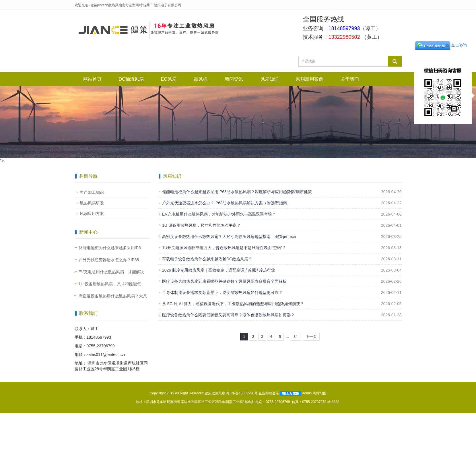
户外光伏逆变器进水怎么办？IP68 (109, 260)
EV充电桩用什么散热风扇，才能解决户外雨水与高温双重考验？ (219, 214)
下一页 (311, 337)
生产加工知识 (92, 192)
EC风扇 (169, 79)
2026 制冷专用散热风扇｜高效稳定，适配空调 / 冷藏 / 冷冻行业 (219, 270)
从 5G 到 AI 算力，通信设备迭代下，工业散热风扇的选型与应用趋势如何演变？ (233, 304)
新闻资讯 (234, 79)
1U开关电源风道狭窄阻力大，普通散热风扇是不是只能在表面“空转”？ (224, 248)
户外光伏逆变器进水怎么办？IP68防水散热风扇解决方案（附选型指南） (227, 203)
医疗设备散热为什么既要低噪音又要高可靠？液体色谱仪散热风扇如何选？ (228, 315)
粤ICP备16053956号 (242, 393)
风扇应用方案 (92, 214)
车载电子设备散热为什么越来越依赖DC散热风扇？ (207, 259)
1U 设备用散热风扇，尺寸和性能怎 (110, 284)
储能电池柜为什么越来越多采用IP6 (110, 248)
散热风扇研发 (92, 203)
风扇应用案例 (310, 79)
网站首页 (92, 79)
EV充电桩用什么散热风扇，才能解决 (111, 272)
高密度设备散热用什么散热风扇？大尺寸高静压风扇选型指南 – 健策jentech (229, 237)
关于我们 (350, 79)
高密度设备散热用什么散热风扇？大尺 (113, 296)
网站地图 (320, 393)
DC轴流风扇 (131, 79)
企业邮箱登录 (269, 393)
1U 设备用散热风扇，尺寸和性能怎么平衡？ (201, 225)
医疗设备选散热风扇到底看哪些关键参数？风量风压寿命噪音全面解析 (224, 281)
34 (296, 337)
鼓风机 (201, 79)
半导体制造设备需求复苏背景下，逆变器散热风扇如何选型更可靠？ (222, 292)
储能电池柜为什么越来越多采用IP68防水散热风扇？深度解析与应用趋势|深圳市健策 (237, 192)
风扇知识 (269, 79)
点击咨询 (441, 45)
